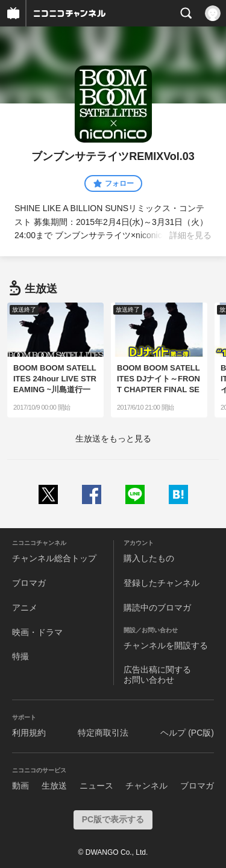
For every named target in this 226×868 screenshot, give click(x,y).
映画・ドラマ (37, 632)
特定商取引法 (103, 733)
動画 (20, 786)
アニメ (25, 608)
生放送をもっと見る (113, 439)
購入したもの (149, 558)
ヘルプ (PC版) (187, 733)
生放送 (54, 786)
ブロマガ (29, 583)
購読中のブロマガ (157, 608)
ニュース (96, 786)
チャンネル (146, 786)
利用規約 (29, 733)
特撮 (20, 656)
